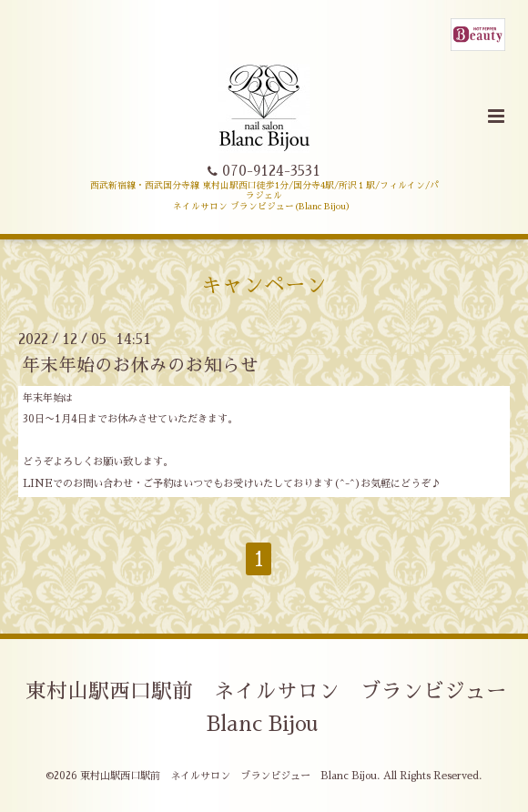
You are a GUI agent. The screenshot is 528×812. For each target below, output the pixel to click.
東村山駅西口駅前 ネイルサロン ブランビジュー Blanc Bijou (277, 708)
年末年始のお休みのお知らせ (140, 365)
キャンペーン (264, 285)
